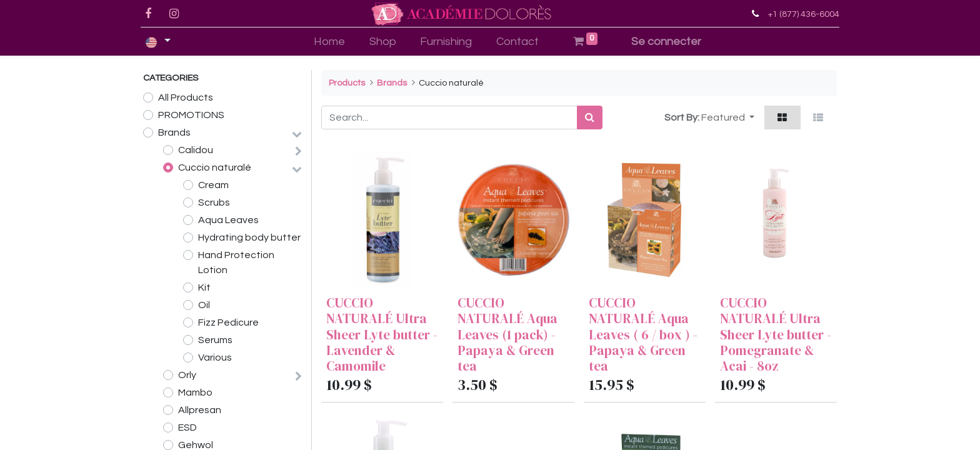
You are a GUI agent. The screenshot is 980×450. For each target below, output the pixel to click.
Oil (204, 305)
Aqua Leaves (228, 220)
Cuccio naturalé (215, 167)
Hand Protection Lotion (236, 262)
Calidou (196, 150)
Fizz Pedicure (228, 322)
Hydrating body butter (249, 237)
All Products (186, 97)
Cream (213, 185)
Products (347, 83)
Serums (215, 340)
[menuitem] (329, 42)
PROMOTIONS (191, 115)
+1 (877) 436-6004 (801, 14)
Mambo (195, 392)
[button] (728, 117)
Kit (204, 287)
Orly (187, 375)
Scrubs (214, 202)
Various (215, 357)
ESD (187, 427)
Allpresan (200, 410)
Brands (174, 132)
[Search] (590, 117)
